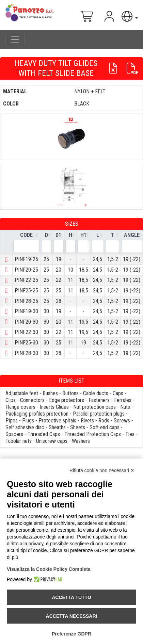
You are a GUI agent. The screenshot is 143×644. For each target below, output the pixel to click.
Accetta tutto (71, 597)
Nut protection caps (94, 407)
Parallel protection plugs (99, 414)
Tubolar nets (19, 441)
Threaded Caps (44, 434)
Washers (81, 441)
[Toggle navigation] (15, 39)
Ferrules (123, 400)
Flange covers (20, 407)
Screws (122, 421)
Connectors (32, 400)
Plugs (28, 421)
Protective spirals (57, 421)
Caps (118, 393)
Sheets (78, 427)
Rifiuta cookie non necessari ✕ (102, 470)
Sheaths (57, 427)
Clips (11, 400)
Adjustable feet (22, 393)
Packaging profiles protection (37, 414)
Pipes (12, 421)
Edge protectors (67, 400)
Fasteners (99, 400)
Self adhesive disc (25, 427)
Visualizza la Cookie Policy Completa (49, 569)
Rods (104, 421)
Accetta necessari (72, 616)
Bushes (50, 393)
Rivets (87, 421)
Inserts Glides (54, 407)
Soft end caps (105, 427)
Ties (130, 434)
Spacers (14, 434)
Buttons (70, 393)
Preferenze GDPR (71, 634)
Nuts (125, 407)
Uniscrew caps (52, 441)
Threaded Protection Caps (93, 434)
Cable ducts (96, 393)
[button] (129, 17)
